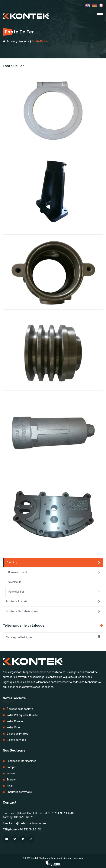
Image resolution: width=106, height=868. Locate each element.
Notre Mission (15, 721)
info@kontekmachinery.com (29, 823)
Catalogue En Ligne (53, 637)
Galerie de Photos (17, 734)
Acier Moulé (54, 582)
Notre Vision (14, 728)
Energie (11, 780)
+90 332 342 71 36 (30, 830)
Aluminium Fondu (54, 572)
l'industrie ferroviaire (19, 792)
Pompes (12, 767)
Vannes (11, 773)
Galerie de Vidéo (16, 740)
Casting (53, 563)
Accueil (9, 41)
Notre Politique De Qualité (22, 715)
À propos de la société (20, 709)
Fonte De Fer (54, 592)
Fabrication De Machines (21, 761)
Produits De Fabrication (53, 612)
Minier (10, 786)
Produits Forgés (53, 602)
